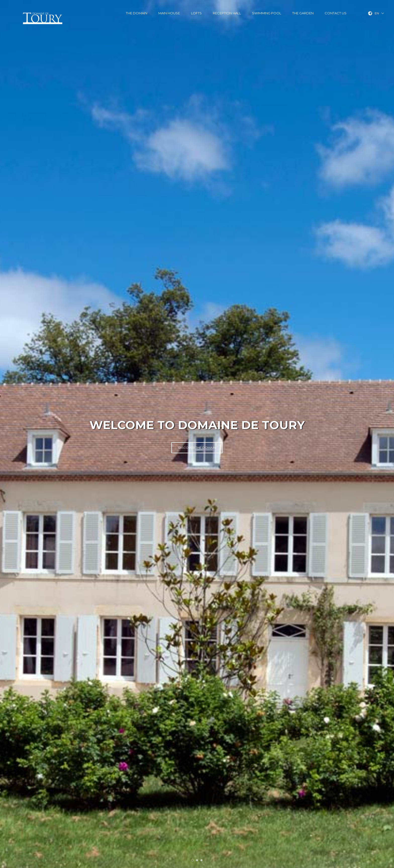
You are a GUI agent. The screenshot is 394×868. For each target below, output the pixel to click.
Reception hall (227, 13)
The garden (303, 13)
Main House (169, 13)
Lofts (196, 13)
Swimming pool (267, 13)
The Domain (137, 13)
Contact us (336, 13)
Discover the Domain (197, 448)
